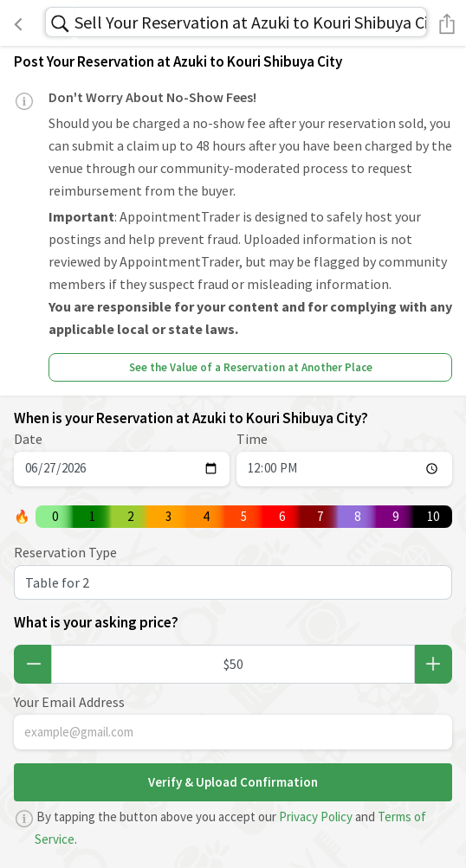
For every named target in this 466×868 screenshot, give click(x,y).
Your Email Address (69, 702)
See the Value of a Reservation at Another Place (251, 367)
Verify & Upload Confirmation (233, 782)
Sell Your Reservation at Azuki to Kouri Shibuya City (251, 22)
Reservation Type (65, 552)
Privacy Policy (316, 817)
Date (28, 439)
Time (252, 439)
